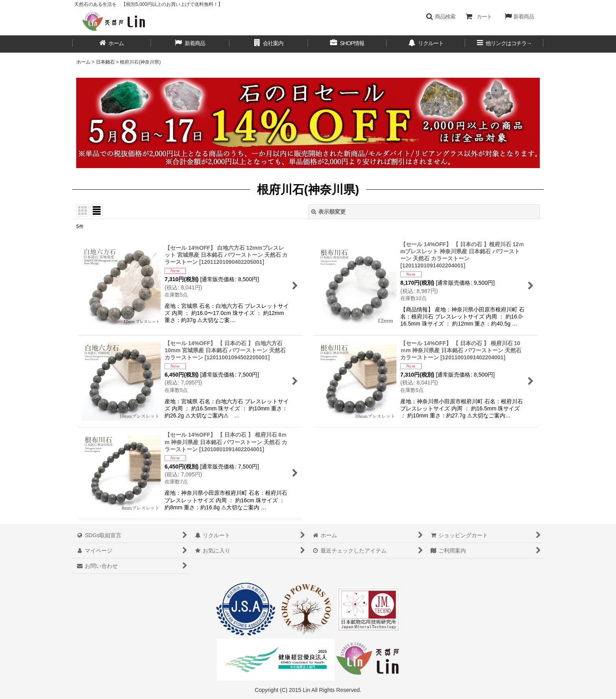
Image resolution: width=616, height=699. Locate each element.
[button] (441, 16)
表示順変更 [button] (328, 212)
